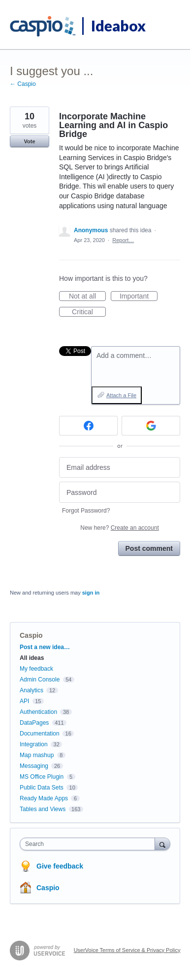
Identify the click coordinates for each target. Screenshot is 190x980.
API (24, 701)
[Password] (120, 492)
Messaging (34, 766)
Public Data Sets (42, 788)
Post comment (149, 548)
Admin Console (40, 680)
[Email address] (120, 468)
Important (139, 297)
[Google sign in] (151, 426)
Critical (89, 312)
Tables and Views (43, 809)
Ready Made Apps (44, 798)
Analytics (32, 690)
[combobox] (90, 844)
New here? (119, 528)
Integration (34, 744)
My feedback (36, 669)
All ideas (32, 658)
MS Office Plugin (42, 777)
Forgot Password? (86, 511)
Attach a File (121, 395)
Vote (29, 141)
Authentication (38, 712)
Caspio (31, 635)
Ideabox (118, 26)
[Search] (162, 844)
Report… (123, 240)
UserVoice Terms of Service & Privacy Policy (127, 950)
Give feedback (60, 866)
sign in (91, 593)
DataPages (34, 723)
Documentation (40, 734)
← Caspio (23, 84)
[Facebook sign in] (88, 426)
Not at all (87, 297)
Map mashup (37, 755)
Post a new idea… (45, 647)
